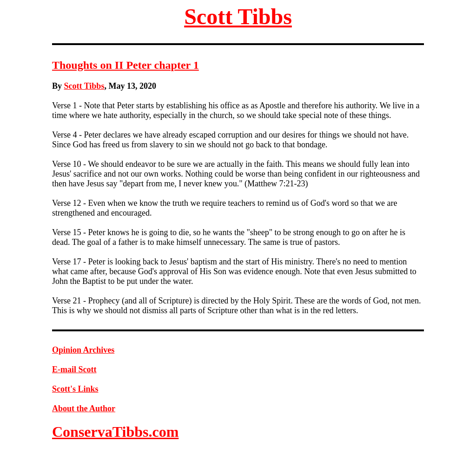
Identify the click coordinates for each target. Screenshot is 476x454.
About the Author (84, 408)
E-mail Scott (74, 369)
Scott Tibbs (238, 16)
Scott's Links (75, 389)
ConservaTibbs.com (115, 432)
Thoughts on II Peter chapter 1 (126, 65)
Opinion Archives (83, 350)
